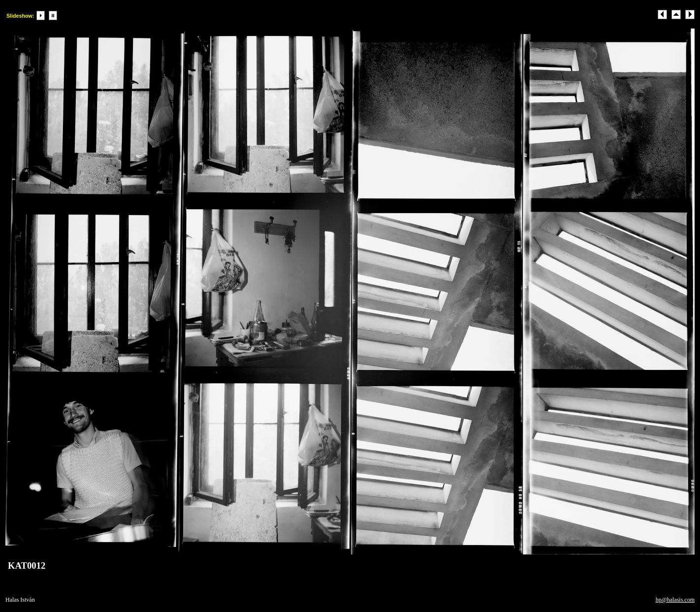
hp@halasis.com (675, 600)
